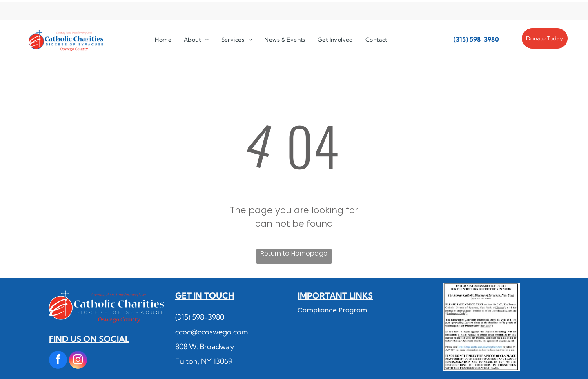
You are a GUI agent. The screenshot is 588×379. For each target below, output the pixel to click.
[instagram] (78, 361)
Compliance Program (332, 310)
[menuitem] (163, 40)
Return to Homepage (294, 253)
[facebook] (58, 361)
